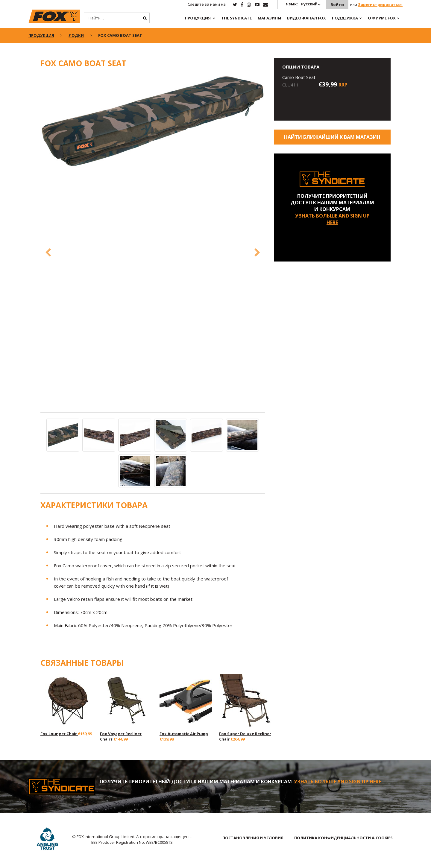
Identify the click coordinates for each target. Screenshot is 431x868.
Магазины (269, 18)
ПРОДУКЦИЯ (198, 18)
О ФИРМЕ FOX (382, 18)
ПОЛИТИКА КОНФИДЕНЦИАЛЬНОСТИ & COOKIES (343, 838)
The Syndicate (236, 18)
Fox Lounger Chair (59, 734)
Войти (337, 4)
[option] (153, 122)
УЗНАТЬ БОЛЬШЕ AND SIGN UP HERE (332, 219)
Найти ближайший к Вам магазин (332, 137)
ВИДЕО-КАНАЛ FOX (306, 18)
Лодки (76, 35)
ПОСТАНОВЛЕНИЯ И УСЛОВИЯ (253, 838)
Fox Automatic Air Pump (184, 734)
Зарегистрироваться (380, 4)
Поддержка (345, 18)
